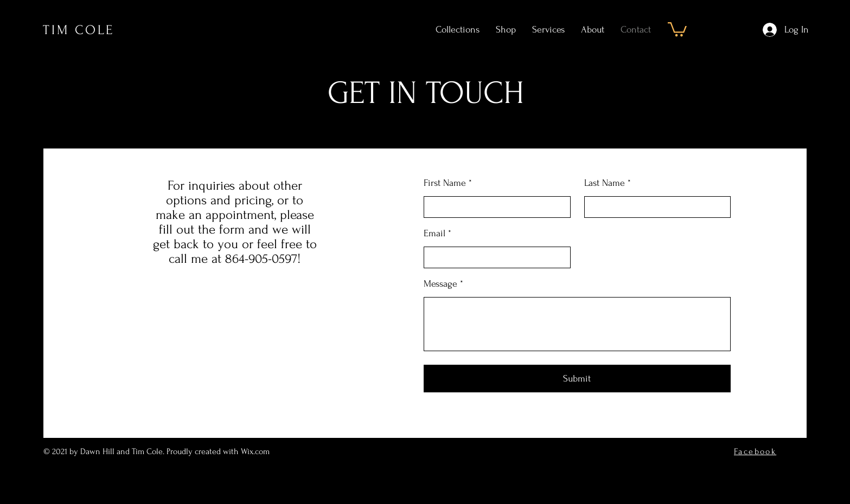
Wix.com (256, 451)
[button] (677, 28)
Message (440, 284)
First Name (445, 183)
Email (434, 234)
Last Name (605, 183)
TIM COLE (79, 30)
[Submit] (577, 379)
